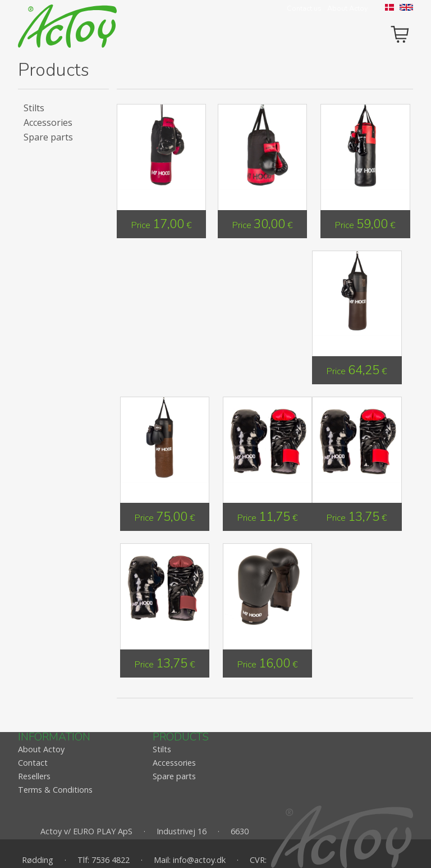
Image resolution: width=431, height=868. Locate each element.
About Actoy (348, 8)
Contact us (304, 8)
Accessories (48, 122)
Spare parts (48, 137)
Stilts (34, 108)
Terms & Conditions (55, 790)
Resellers (34, 776)
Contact (33, 763)
